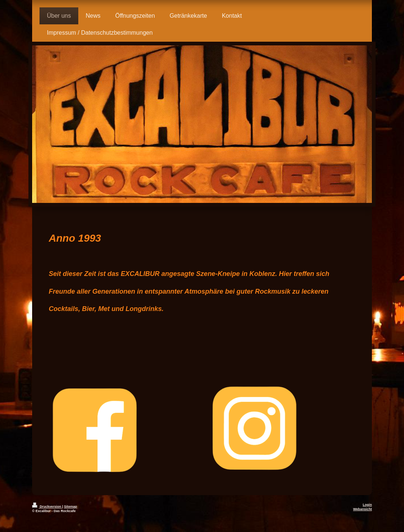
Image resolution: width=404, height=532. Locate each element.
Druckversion (47, 507)
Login (367, 505)
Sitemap (70, 507)
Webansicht (362, 509)
